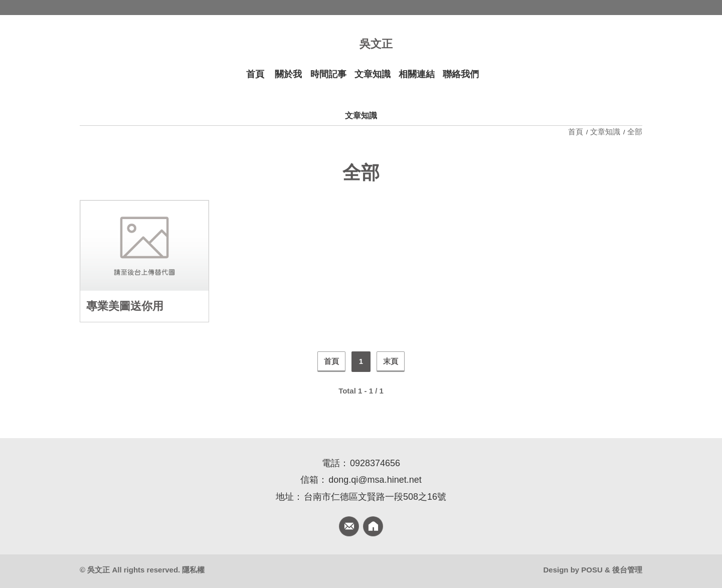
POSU (592, 570)
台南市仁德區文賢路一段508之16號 (375, 497)
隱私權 (193, 570)
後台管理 (627, 570)
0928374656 (375, 463)
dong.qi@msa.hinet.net (375, 480)
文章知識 (605, 132)
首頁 (577, 132)
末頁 (391, 361)
